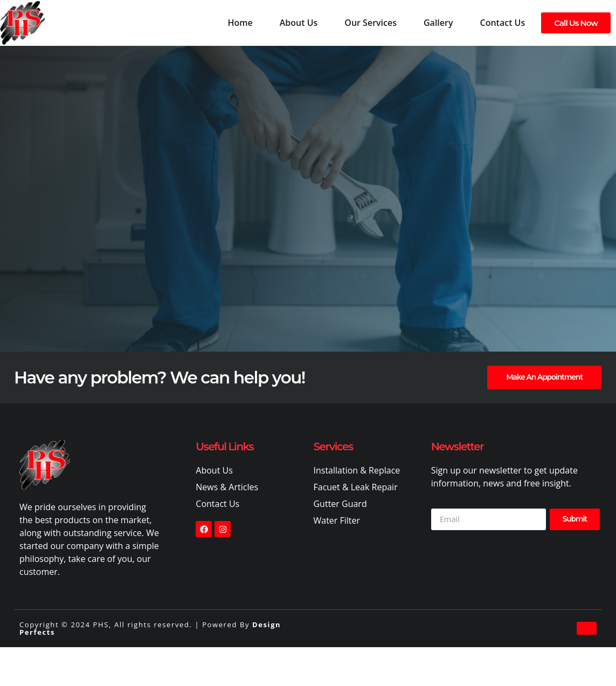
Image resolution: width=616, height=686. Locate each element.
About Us (299, 23)
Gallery (438, 23)
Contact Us (503, 23)
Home (240, 23)
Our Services (371, 23)
